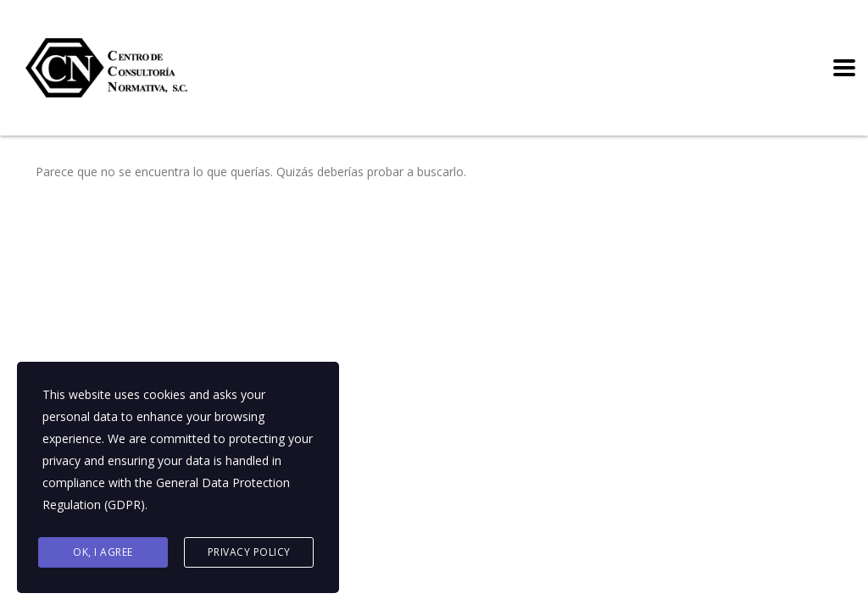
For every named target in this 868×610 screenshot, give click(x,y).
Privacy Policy (249, 552)
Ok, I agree (103, 552)
